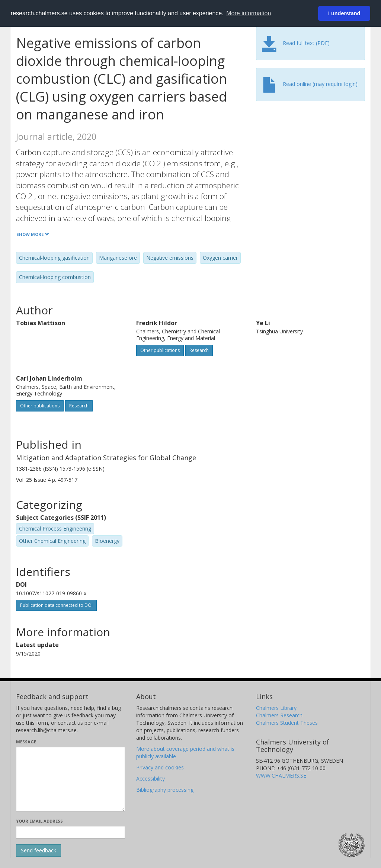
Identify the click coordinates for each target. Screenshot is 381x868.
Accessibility (151, 779)
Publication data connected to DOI (56, 605)
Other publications (160, 350)
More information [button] (249, 13)
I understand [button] (344, 13)
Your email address (39, 821)
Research (199, 350)
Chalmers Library (276, 708)
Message (26, 742)
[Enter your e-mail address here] (71, 832)
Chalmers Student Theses (287, 723)
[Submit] (39, 851)
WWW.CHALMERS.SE (281, 776)
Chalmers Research (279, 715)
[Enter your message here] (71, 779)
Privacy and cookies (160, 767)
